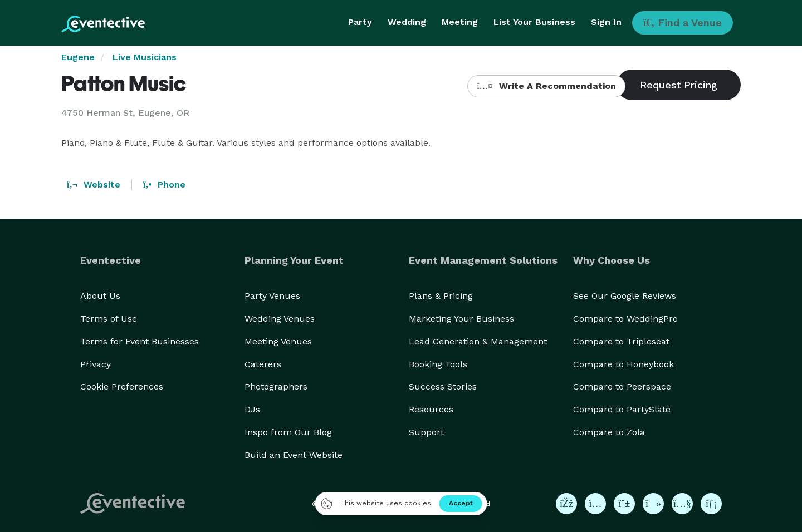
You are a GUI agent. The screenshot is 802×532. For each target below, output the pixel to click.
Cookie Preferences (122, 386)
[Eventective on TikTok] (653, 504)
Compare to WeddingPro (625, 319)
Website (94, 184)
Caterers (263, 364)
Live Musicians (145, 57)
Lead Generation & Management (478, 341)
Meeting (460, 22)
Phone (164, 184)
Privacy (96, 364)
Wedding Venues (280, 319)
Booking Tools (438, 364)
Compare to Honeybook (623, 364)
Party (360, 22)
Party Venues (272, 296)
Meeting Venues (278, 341)
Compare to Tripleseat (621, 341)
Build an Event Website (294, 455)
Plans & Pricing (441, 296)
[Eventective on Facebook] (566, 504)
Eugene (78, 57)
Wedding (407, 22)
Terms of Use (109, 319)
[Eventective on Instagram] (595, 504)
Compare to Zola (609, 432)
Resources (431, 409)
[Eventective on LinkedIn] (711, 504)
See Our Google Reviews (625, 296)
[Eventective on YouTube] (682, 504)
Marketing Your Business (461, 319)
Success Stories (443, 386)
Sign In (606, 22)
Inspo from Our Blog (288, 432)
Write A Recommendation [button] (546, 86)
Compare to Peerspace (622, 386)
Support (426, 432)
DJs (252, 409)
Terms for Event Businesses (140, 341)
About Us (100, 296)
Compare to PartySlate (622, 409)
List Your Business (534, 22)
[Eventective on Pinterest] (624, 504)
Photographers (276, 386)
